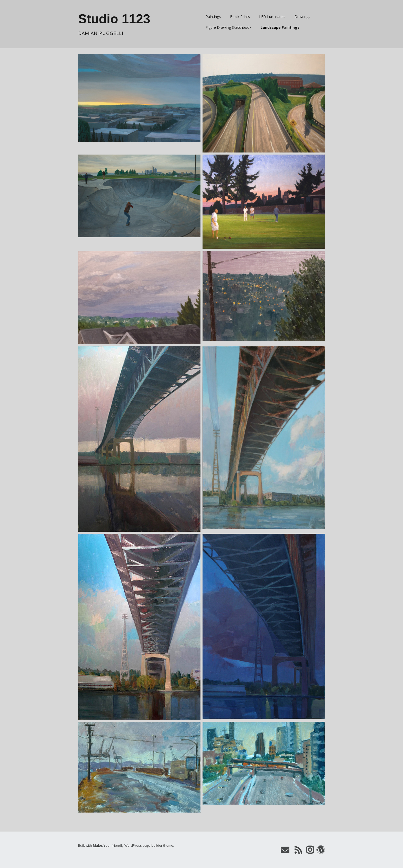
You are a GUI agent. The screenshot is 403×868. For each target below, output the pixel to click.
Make (97, 845)
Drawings (302, 17)
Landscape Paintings (280, 27)
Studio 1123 (114, 19)
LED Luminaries (272, 17)
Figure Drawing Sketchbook (228, 27)
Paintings (213, 17)
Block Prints (240, 17)
